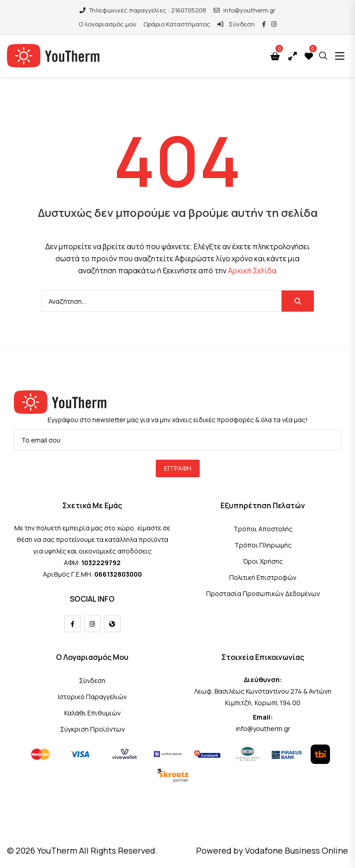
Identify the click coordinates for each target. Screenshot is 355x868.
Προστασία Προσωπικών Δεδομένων (263, 594)
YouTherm (57, 850)
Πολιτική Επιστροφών (263, 577)
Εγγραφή (178, 468)
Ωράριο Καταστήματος (177, 24)
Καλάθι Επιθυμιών (92, 713)
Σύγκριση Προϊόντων (92, 729)
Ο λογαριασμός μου (107, 24)
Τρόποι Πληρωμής (263, 545)
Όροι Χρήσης (263, 561)
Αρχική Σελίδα (252, 271)
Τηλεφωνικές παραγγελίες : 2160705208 (143, 10)
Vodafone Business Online (297, 850)
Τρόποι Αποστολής (263, 529)
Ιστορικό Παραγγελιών (92, 697)
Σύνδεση (236, 24)
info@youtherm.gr (245, 10)
